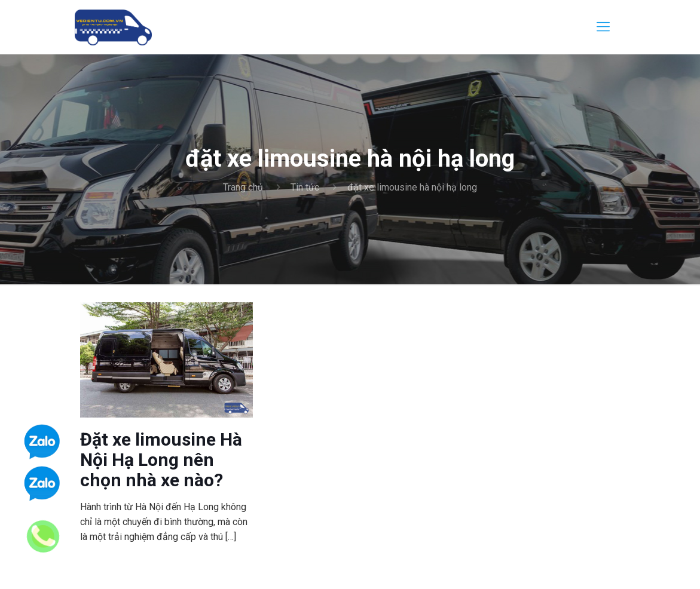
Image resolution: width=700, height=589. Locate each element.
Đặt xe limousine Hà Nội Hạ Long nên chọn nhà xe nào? (161, 460)
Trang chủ (243, 187)
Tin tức (305, 187)
